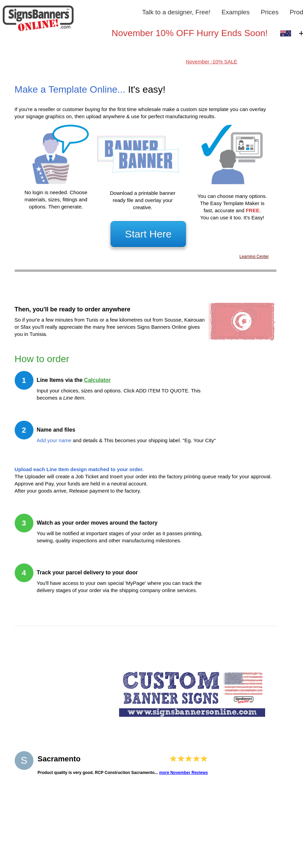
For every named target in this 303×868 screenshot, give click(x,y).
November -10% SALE (211, 61)
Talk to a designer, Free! (176, 12)
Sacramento (59, 759)
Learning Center (254, 257)
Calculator (97, 380)
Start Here (148, 234)
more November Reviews (184, 773)
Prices (270, 12)
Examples (235, 12)
